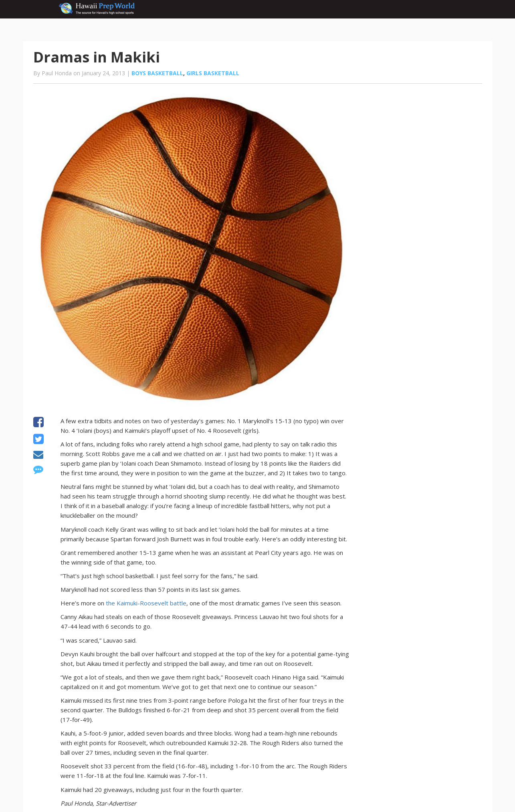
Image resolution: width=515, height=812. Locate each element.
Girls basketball (213, 73)
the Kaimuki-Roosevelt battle (146, 603)
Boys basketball (157, 73)
